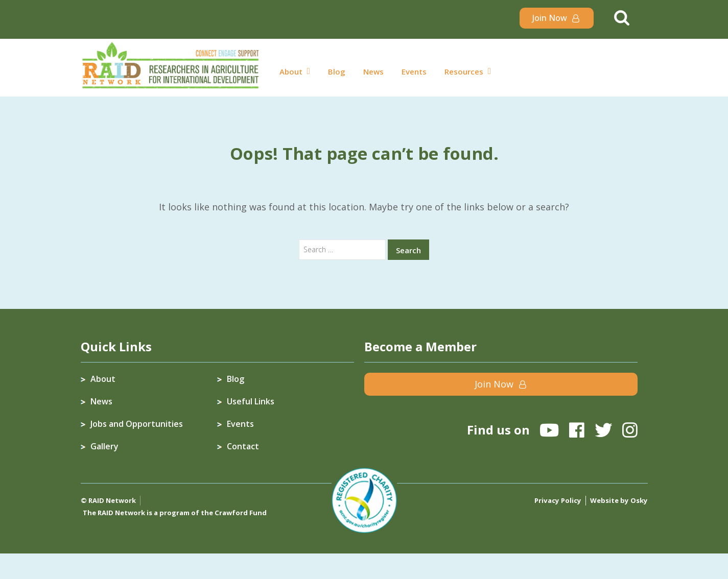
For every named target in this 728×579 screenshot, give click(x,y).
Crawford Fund (240, 513)
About (291, 71)
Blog (337, 71)
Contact (243, 446)
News (373, 71)
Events (414, 71)
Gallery (104, 446)
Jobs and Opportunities (137, 424)
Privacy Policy (560, 500)
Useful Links (251, 401)
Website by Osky (619, 500)
